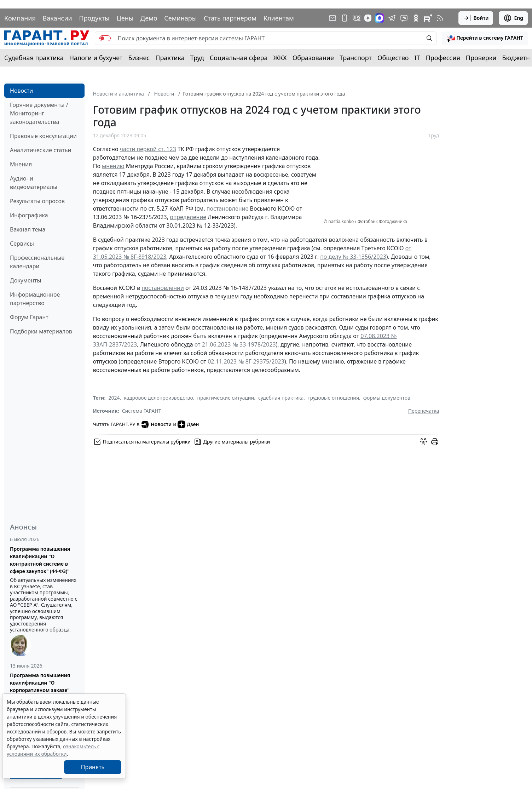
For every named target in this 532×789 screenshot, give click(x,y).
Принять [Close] (93, 767)
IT (417, 58)
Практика (170, 58)
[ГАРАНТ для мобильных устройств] (345, 18)
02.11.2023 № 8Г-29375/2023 (246, 361)
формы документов (387, 398)
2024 (114, 398)
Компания (20, 18)
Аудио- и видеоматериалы (34, 183)
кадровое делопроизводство (158, 398)
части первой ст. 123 (148, 149)
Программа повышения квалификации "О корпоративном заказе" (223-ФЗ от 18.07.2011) (40, 686)
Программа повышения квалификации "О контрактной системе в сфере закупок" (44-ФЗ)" (40, 560)
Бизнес (139, 58)
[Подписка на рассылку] (332, 18)
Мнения (21, 164)
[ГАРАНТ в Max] (380, 18)
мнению (113, 166)
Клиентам (279, 18)
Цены (125, 18)
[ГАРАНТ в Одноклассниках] (416, 18)
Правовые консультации (43, 136)
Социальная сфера (239, 58)
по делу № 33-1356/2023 (353, 257)
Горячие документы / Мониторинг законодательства (39, 113)
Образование (313, 58)
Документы (25, 280)
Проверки (481, 58)
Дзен (188, 424)
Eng (513, 18)
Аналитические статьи (41, 150)
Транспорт (356, 58)
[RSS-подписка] (440, 18)
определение (188, 217)
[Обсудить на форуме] (423, 442)
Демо (149, 18)
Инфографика (29, 215)
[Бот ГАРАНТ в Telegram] (404, 18)
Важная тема (28, 229)
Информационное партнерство (35, 299)
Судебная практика (34, 58)
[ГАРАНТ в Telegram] (392, 18)
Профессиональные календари (37, 262)
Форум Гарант (29, 317)
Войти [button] (476, 18)
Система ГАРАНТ (142, 411)
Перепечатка (424, 411)
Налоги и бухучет (96, 58)
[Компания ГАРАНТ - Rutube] (428, 18)
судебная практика (281, 398)
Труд (197, 58)
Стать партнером (230, 18)
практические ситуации (226, 398)
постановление (228, 208)
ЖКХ (280, 58)
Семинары (180, 18)
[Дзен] (368, 18)
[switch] (105, 38)
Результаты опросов (37, 201)
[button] (485, 38)
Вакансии (57, 18)
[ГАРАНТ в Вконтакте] (357, 18)
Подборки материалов (41, 331)
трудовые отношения (333, 398)
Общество (393, 58)
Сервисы (22, 244)
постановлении (163, 288)
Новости (21, 91)
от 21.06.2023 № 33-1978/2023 (235, 344)
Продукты (94, 18)
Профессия (443, 58)
